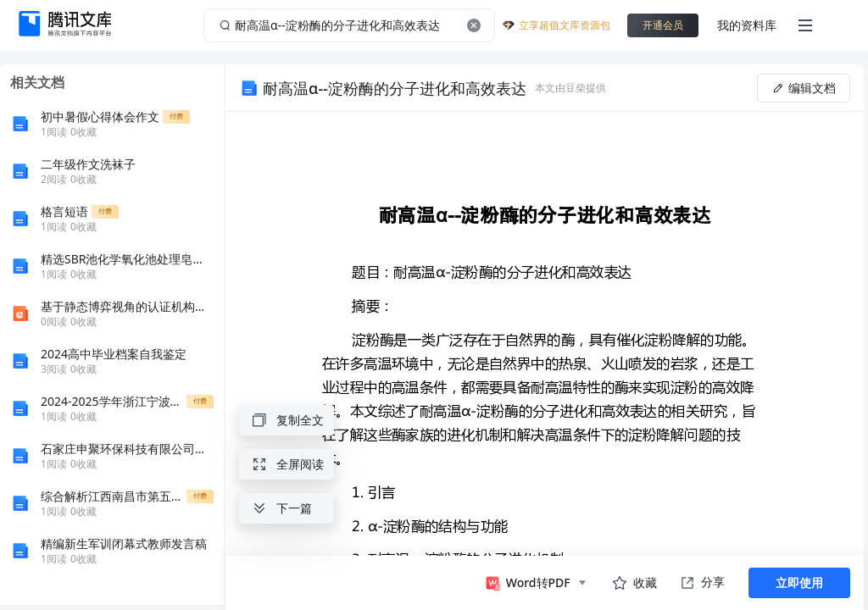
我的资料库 (747, 25)
